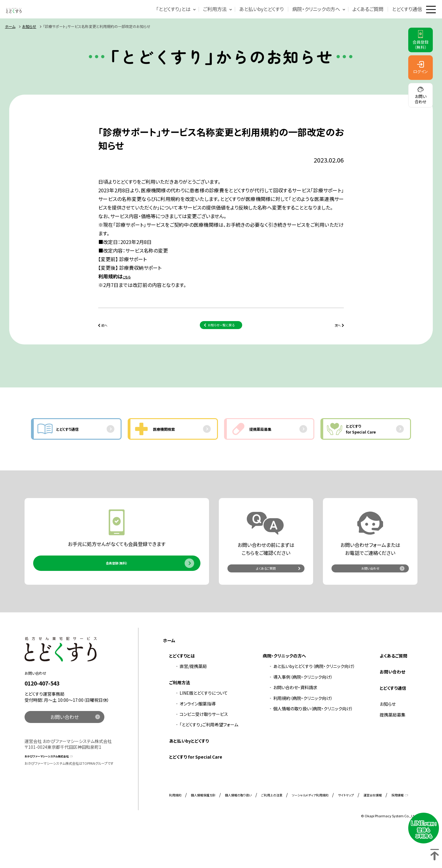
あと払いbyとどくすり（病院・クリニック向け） (314, 700)
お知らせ (29, 39)
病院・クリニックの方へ (305, 15)
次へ (334, 339)
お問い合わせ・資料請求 (295, 721)
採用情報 (397, 829)
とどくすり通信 (396, 15)
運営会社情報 (373, 829)
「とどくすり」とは (162, 15)
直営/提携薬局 (193, 700)
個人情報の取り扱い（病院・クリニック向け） (313, 742)
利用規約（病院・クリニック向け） (303, 732)
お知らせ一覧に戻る (221, 339)
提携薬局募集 (393, 748)
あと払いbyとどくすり (250, 15)
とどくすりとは (182, 689)
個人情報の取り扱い (238, 829)
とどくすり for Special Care (196, 791)
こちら (129, 289)
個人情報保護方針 (203, 829)
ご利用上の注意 (272, 829)
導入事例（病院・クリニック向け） (303, 711)
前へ (108, 339)
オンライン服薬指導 (198, 737)
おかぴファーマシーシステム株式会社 (59, 789)
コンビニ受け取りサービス (204, 748)
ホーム (10, 39)
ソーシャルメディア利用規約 (310, 829)
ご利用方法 (204, 15)
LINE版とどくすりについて (204, 727)
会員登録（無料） (117, 594)
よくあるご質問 (357, 15)
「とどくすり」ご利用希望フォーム (209, 759)
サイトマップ (346, 829)
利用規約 (175, 829)
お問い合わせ (370, 599)
